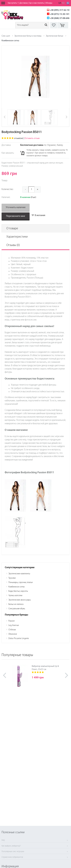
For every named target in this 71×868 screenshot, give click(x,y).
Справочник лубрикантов (12, 857)
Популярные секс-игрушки (13, 852)
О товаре (12, 229)
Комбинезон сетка (10, 41)
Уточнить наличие (16, 207)
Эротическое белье (54, 36)
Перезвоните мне (16, 216)
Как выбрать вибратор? (11, 846)
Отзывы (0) (13, 245)
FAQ (3, 840)
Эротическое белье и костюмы (28, 36)
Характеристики (17, 237)
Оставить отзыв (32, 138)
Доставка (24, 3)
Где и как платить (36, 3)
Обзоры (49, 3)
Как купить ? (13, 3)
